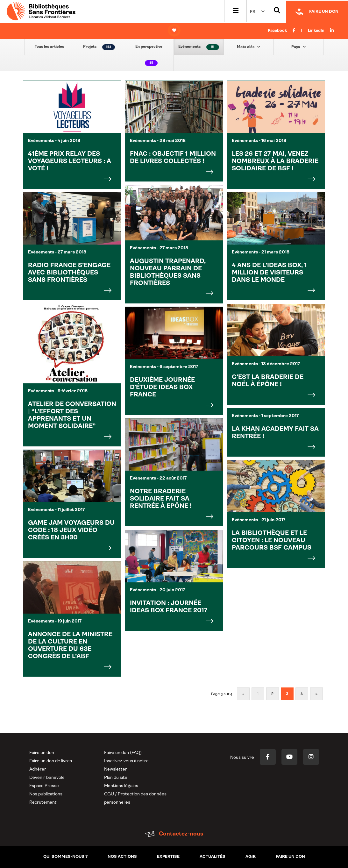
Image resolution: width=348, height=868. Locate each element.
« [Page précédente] (243, 694)
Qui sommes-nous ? (65, 857)
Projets (99, 47)
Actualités (213, 857)
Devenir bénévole (47, 778)
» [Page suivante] (316, 694)
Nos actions (122, 857)
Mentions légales (121, 786)
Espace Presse (44, 786)
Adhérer (38, 769)
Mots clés (249, 47)
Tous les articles (49, 47)
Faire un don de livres (51, 761)
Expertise (168, 857)
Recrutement (43, 803)
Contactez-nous (174, 834)
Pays (299, 47)
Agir (251, 857)
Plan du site (116, 778)
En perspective (149, 55)
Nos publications (46, 794)
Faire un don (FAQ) (123, 753)
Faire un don (42, 753)
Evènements (199, 47)
